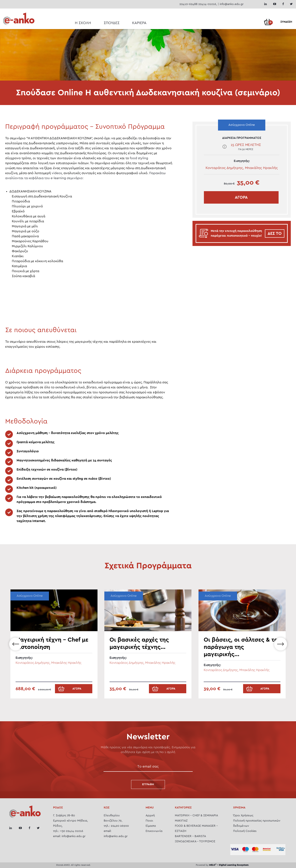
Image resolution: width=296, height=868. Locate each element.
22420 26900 (120, 826)
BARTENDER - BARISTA (190, 836)
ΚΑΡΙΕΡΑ (139, 23)
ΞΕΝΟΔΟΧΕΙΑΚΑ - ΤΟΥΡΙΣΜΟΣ (195, 841)
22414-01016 (207, 4)
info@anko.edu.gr (232, 4)
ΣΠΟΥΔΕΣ (112, 23)
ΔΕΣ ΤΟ (275, 234)
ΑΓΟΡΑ (241, 197)
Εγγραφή (148, 784)
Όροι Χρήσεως (243, 815)
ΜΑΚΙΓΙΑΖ (181, 821)
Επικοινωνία (154, 831)
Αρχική (150, 815)
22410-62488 (188, 4)
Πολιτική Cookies (245, 831)
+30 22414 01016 (72, 831)
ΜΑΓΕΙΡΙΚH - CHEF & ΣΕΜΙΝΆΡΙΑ (196, 815)
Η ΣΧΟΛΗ (83, 23)
